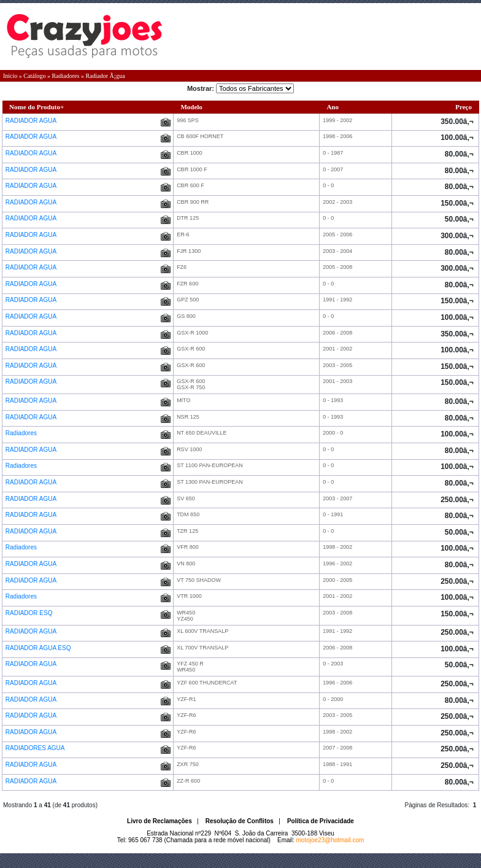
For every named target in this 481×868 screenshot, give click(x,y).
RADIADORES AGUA (36, 748)
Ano (333, 107)
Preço (464, 107)
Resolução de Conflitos (240, 821)
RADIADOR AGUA (32, 121)
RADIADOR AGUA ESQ (39, 648)
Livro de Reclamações (160, 821)
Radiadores (65, 76)
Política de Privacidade (321, 821)
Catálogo (34, 76)
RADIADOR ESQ (30, 613)
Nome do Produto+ (37, 107)
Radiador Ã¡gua (105, 76)
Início (10, 76)
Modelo (191, 107)
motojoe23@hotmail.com (330, 840)
